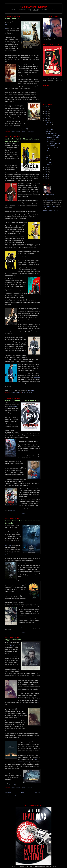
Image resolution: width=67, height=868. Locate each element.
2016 (46, 118)
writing (45, 206)
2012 (46, 172)
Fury (13, 465)
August (48, 132)
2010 (46, 176)
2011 (46, 174)
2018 (46, 114)
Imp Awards (24, 129)
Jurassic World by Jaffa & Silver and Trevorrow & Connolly (22, 522)
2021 (46, 107)
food (54, 206)
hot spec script (29, 761)
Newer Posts (8, 793)
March (48, 160)
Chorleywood (37, 378)
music (49, 206)
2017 (46, 116)
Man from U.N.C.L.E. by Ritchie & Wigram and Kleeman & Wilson (22, 140)
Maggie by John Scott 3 (14, 640)
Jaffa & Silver (8, 546)
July (47, 151)
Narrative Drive (34, 7)
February (49, 162)
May (47, 155)
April (48, 158)
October (48, 127)
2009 (46, 179)
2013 (46, 170)
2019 (46, 111)
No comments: (30, 131)
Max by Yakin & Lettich (13, 19)
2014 (46, 167)
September (49, 129)
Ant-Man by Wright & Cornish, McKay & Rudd (22, 400)
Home (23, 793)
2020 (46, 109)
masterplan (50, 201)
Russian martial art (34, 202)
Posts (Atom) (15, 796)
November (49, 125)
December (49, 122)
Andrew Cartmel (50, 195)
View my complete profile (51, 210)
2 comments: (29, 787)
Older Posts (38, 793)
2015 (46, 120)
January (48, 164)
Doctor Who (53, 199)
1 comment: (29, 393)
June (48, 153)
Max (6, 28)
